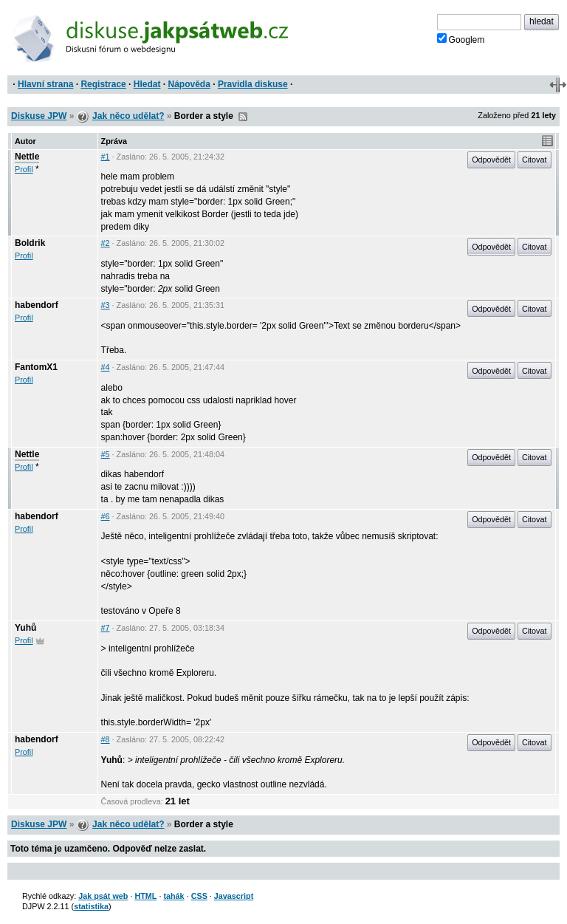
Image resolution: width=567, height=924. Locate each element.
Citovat (535, 160)
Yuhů (25, 628)
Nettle (27, 157)
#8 (106, 739)
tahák (173, 896)
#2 (106, 243)
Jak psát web (103, 896)
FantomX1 (36, 367)
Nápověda (189, 84)
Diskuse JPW (39, 116)
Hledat (147, 84)
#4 (106, 367)
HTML (145, 896)
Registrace (103, 84)
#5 (106, 454)
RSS (243, 117)
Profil (24, 169)
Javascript (234, 896)
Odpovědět (491, 160)
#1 (106, 157)
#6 (106, 516)
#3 (106, 305)
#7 (106, 628)
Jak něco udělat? (128, 116)
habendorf (37, 305)
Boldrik (30, 243)
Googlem (461, 39)
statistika (91, 906)
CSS (199, 896)
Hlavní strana (45, 84)
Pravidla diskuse (253, 84)
